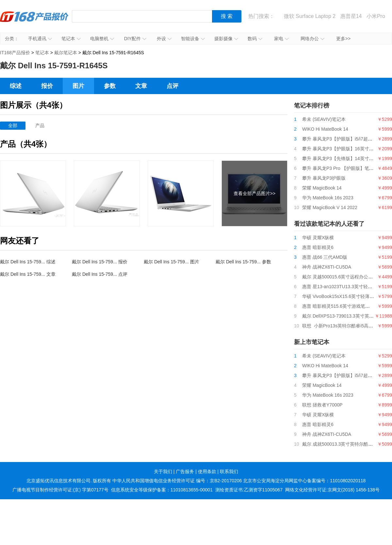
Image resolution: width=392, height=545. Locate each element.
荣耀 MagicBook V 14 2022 (330, 207)
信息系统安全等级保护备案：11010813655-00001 (162, 490)
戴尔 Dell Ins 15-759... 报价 (100, 262)
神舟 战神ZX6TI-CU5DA (327, 267)
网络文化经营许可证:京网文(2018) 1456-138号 (332, 490)
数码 (255, 39)
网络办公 (312, 39)
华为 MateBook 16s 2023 (328, 198)
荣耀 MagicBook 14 (322, 188)
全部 (13, 125)
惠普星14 (351, 16)
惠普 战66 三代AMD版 (325, 257)
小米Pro (376, 16)
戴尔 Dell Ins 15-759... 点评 (100, 274)
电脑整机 (102, 39)
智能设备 (193, 39)
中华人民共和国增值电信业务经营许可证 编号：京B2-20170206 (177, 481)
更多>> (343, 39)
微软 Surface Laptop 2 (310, 16)
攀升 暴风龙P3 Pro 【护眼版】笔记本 (340, 168)
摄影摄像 (226, 39)
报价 (47, 86)
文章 (141, 86)
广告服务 (185, 471)
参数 (110, 86)
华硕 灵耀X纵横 (318, 238)
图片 (78, 86)
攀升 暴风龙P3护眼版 (324, 178)
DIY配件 (135, 39)
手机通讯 (40, 39)
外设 (164, 39)
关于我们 (163, 471)
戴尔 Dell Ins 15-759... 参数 (243, 262)
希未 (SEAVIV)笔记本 (324, 119)
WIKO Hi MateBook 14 (325, 129)
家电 (281, 39)
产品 (40, 125)
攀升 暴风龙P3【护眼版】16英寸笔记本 (343, 149)
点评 (172, 86)
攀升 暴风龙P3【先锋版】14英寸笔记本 (343, 158)
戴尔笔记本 (66, 53)
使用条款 (207, 471)
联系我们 (229, 471)
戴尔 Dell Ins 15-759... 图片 (171, 262)
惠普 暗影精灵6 (318, 247)
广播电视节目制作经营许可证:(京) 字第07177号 (60, 490)
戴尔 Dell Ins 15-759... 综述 (28, 262)
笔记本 (71, 39)
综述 (16, 86)
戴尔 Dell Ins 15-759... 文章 (28, 274)
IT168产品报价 (34, 21)
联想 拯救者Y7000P (322, 405)
